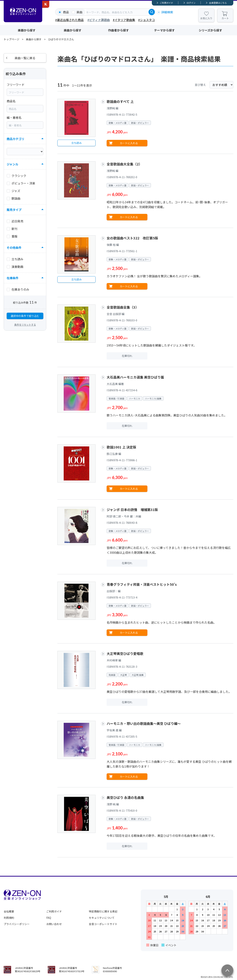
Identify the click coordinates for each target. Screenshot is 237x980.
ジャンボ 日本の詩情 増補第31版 (132, 510)
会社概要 (9, 911)
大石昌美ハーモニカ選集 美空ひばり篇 (135, 377)
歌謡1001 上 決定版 (121, 447)
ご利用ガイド (166, 3)
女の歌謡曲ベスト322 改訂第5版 (132, 238)
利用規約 (9, 918)
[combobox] (117, 12)
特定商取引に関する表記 (103, 911)
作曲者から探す (118, 30)
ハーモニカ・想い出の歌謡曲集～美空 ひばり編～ (144, 723)
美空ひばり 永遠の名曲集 (125, 797)
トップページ (11, 39)
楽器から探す (27, 30)
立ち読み (76, 143)
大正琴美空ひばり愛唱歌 (125, 653)
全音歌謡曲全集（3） (123, 307)
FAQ (49, 918)
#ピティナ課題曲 (99, 20)
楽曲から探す (73, 30)
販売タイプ (14, 210)
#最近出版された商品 (69, 20)
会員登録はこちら (218, 3)
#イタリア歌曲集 (124, 20)
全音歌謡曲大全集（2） (124, 164)
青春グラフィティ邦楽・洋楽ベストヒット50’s (142, 584)
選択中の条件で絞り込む (25, 316)
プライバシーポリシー (17, 924)
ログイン (191, 3)
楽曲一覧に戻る (25, 58)
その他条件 (14, 248)
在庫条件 (13, 278)
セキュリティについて (102, 918)
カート (225, 18)
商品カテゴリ (16, 139)
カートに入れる (129, 143)
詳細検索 (167, 12)
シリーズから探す (210, 30)
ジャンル (12, 164)
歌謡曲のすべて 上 (120, 101)
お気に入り (206, 18)
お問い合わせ (54, 924)
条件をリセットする (25, 325)
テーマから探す (164, 30)
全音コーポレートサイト (103, 924)
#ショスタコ (146, 20)
